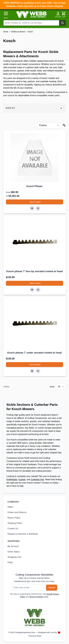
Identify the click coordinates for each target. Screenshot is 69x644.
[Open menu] (6, 15)
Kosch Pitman (34, 186)
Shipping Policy (15, 523)
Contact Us (13, 529)
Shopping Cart (14, 557)
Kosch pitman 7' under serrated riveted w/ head (34, 353)
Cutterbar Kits (37, 479)
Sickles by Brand (18, 32)
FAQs (10, 562)
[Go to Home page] (32, 15)
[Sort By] (49, 125)
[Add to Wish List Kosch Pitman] (32, 208)
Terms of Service (36, 597)
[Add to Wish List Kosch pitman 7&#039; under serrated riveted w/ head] (32, 371)
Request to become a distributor (23, 534)
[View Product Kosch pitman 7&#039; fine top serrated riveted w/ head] (34, 283)
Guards (22, 479)
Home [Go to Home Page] (6, 32)
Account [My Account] (58, 14)
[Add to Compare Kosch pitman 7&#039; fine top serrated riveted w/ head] (38, 290)
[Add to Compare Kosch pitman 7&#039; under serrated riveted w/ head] (38, 371)
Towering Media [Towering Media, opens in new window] (35, 636)
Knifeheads (12, 479)
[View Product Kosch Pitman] (34, 202)
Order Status (14, 552)
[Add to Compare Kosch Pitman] (38, 208)
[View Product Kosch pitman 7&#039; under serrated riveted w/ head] (34, 365)
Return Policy (14, 518)
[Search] (63, 23)
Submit (52, 588)
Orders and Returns (17, 512)
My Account (13, 546)
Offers (10, 507)
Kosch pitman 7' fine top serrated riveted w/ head (34, 271)
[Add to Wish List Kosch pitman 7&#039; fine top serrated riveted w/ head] (32, 290)
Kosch (30, 32)
